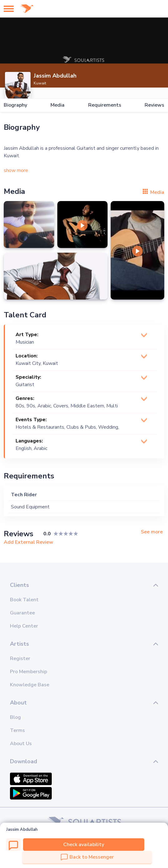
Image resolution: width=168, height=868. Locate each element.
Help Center (24, 626)
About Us (21, 744)
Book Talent (24, 600)
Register (20, 659)
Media (58, 105)
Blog (15, 717)
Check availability (84, 845)
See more (152, 532)
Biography (15, 105)
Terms (17, 730)
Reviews (154, 105)
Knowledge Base (30, 685)
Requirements (105, 105)
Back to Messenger (87, 857)
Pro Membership (29, 672)
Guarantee (22, 613)
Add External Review (29, 542)
